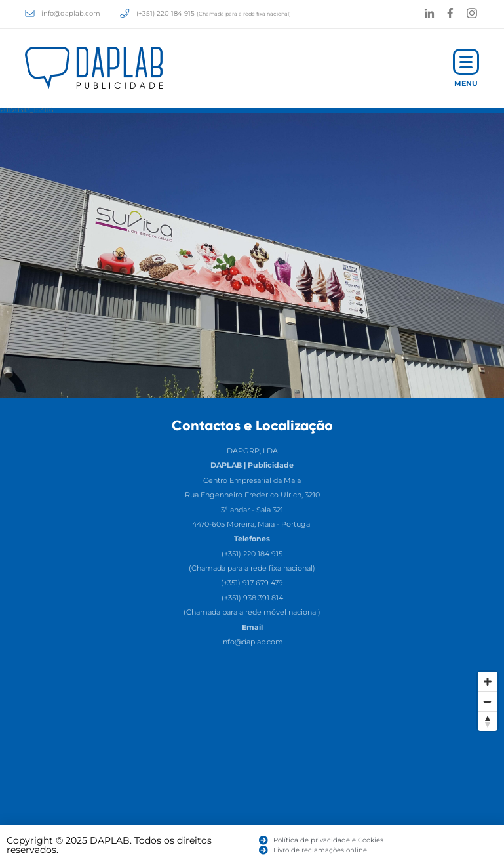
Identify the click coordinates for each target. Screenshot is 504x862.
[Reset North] (488, 721)
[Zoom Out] (488, 701)
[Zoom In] (488, 682)
